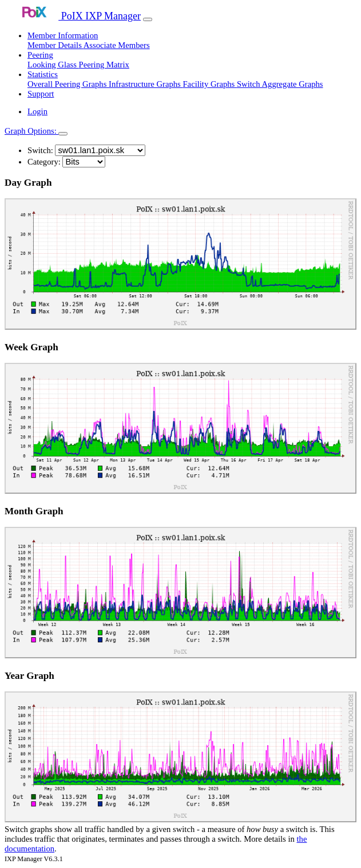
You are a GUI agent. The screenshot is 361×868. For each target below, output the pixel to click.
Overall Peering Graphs (68, 84)
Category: (44, 162)
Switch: (40, 150)
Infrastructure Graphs (146, 84)
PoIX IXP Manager (73, 16)
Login (37, 111)
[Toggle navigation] (148, 19)
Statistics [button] (43, 74)
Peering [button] (40, 55)
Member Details (55, 45)
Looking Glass (53, 65)
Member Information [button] (63, 35)
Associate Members (117, 45)
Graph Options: (31, 131)
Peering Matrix (104, 65)
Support (41, 94)
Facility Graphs (209, 84)
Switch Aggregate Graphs (280, 84)
